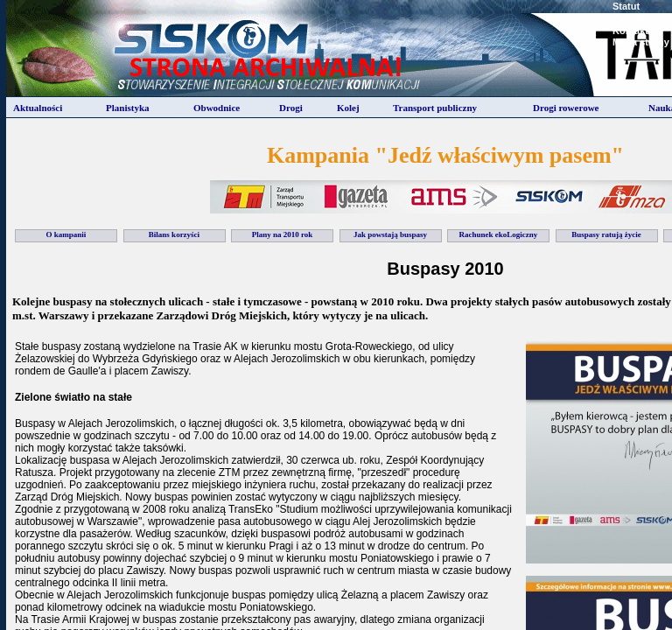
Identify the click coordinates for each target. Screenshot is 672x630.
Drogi (291, 108)
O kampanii (66, 234)
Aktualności (38, 108)
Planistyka (128, 108)
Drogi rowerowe (566, 108)
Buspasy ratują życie (606, 234)
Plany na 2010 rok (283, 234)
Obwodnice (217, 108)
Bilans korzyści (174, 234)
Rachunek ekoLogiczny (499, 234)
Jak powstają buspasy (390, 234)
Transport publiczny (435, 108)
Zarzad (628, 18)
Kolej (348, 108)
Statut (626, 6)
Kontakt (630, 31)
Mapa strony (641, 42)
